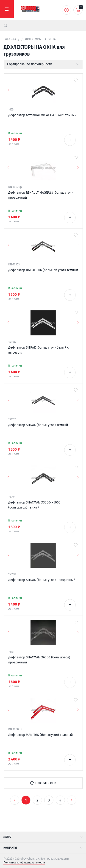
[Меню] (7, 9)
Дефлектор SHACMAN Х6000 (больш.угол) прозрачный (39, 660)
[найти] (6, 26)
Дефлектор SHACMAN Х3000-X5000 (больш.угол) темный (34, 505)
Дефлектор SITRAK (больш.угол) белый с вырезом (39, 350)
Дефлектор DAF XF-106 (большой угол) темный (43, 270)
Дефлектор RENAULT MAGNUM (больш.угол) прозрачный (40, 195)
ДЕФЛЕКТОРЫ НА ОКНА (39, 39)
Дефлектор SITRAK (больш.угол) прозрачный (42, 580)
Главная (10, 39)
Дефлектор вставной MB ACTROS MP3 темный (42, 115)
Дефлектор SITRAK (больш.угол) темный (38, 425)
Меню (43, 837)
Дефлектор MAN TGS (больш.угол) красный (40, 735)
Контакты (43, 848)
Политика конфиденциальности (24, 863)
